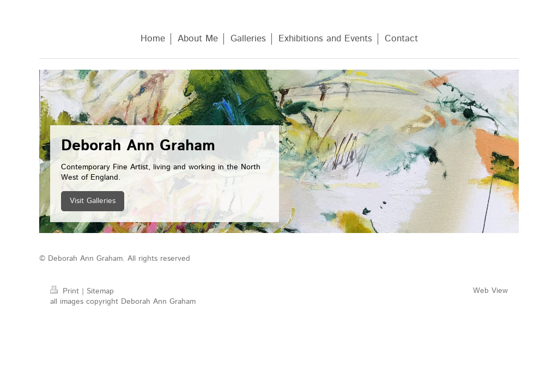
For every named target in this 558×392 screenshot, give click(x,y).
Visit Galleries (93, 201)
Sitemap (100, 291)
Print (66, 291)
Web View (490, 291)
